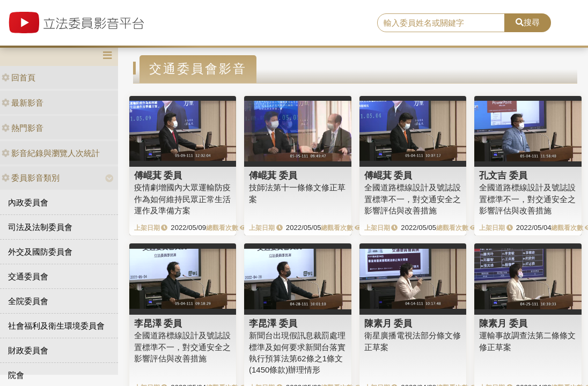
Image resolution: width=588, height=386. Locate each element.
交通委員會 (28, 276)
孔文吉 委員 (503, 175)
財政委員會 (28, 350)
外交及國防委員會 (40, 252)
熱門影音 (23, 128)
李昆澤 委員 (158, 323)
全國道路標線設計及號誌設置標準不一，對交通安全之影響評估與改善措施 (413, 199)
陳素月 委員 (388, 323)
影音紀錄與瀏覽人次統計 (51, 153)
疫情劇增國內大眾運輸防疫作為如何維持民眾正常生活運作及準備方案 (182, 199)
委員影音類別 (31, 178)
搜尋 (528, 22)
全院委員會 (28, 301)
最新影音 (23, 103)
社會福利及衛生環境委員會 (56, 326)
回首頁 (19, 77)
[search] (441, 23)
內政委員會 (28, 202)
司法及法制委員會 (40, 227)
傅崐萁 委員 (158, 175)
